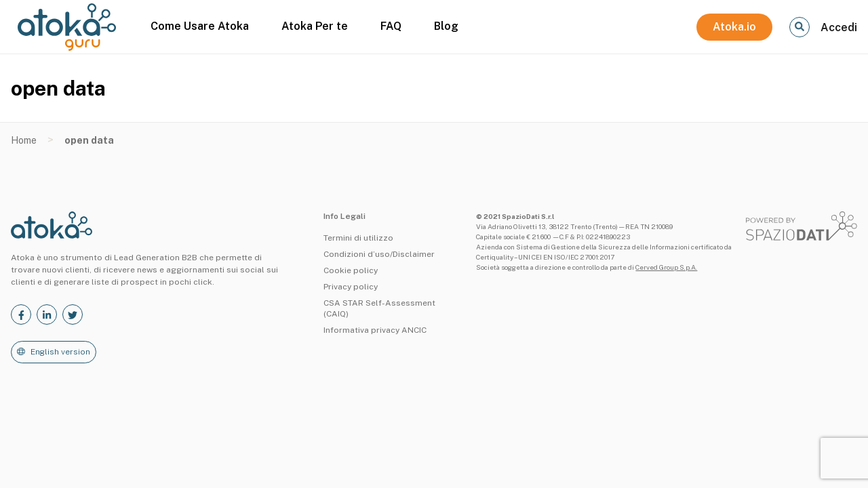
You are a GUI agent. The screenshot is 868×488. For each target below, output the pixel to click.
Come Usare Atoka (200, 26)
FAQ (391, 26)
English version (60, 352)
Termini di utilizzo (358, 238)
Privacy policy (351, 287)
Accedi (839, 27)
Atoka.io (734, 27)
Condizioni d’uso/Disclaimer (379, 254)
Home (24, 140)
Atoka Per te (315, 26)
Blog (446, 26)
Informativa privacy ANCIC (375, 330)
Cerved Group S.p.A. (666, 267)
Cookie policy (351, 270)
